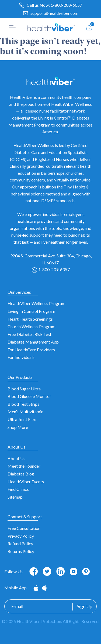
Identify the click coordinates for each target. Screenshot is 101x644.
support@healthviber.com (54, 13)
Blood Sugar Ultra (24, 389)
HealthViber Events (26, 482)
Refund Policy (20, 543)
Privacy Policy (21, 536)
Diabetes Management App (33, 342)
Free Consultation (24, 528)
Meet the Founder (24, 466)
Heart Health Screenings (30, 319)
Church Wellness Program (32, 326)
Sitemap (15, 497)
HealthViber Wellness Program (36, 303)
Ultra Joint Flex (22, 419)
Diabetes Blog (21, 474)
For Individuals (21, 357)
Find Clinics (18, 489)
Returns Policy (21, 551)
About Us (16, 458)
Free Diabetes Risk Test (29, 334)
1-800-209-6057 (66, 5)
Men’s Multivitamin (25, 412)
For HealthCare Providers (31, 350)
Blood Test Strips (23, 404)
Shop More (18, 427)
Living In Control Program (31, 311)
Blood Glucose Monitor (29, 396)
